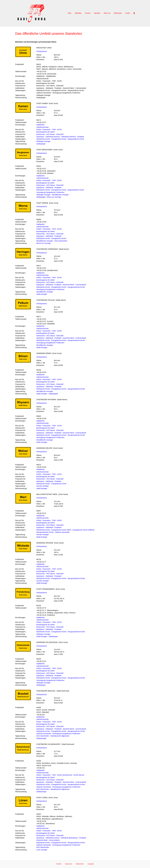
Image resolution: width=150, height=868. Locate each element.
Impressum (68, 864)
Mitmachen (118, 13)
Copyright (91, 864)
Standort (97, 13)
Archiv (128, 13)
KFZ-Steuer (51, 134)
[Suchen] (133, 13)
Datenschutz (80, 864)
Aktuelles (78, 13)
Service (88, 13)
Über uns (107, 13)
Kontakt (59, 864)
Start (70, 13)
